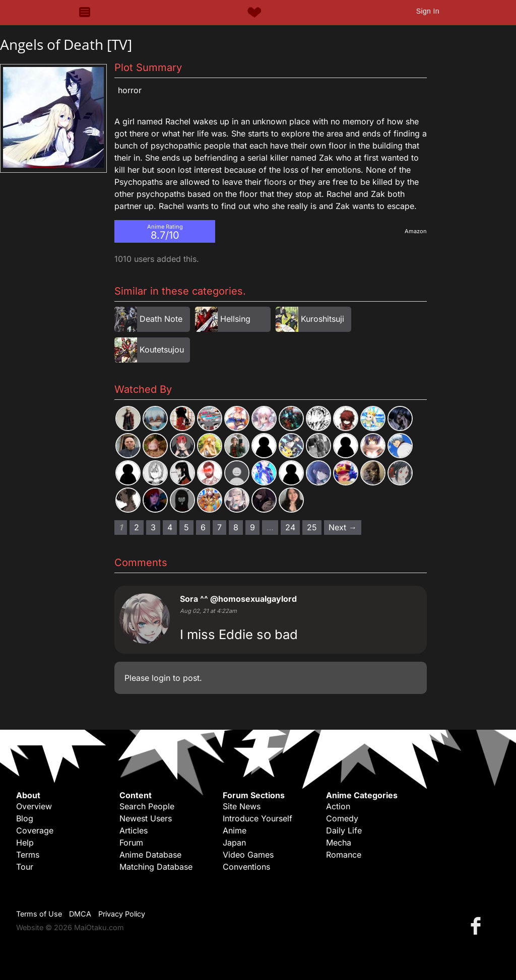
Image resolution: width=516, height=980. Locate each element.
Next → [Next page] (343, 527)
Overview (34, 806)
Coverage (35, 830)
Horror (130, 90)
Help (25, 843)
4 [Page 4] (170, 527)
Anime (235, 830)
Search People (147, 806)
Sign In (428, 11)
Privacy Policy (122, 914)
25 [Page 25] (312, 527)
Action (338, 806)
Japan (234, 843)
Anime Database (150, 855)
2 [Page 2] (137, 527)
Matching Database (156, 867)
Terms (28, 855)
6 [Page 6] (203, 527)
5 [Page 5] (186, 527)
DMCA (80, 914)
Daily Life (344, 830)
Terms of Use (39, 914)
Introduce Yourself (257, 818)
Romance (344, 855)
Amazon (416, 231)
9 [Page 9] (252, 527)
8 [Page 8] (236, 527)
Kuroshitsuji (322, 319)
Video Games (248, 855)
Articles (134, 830)
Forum (131, 843)
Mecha (339, 843)
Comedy (342, 818)
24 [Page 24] (290, 527)
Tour (25, 867)
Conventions (246, 867)
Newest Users (146, 818)
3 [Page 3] (153, 527)
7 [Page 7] (219, 527)
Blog (25, 818)
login (161, 678)
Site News (242, 806)
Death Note (161, 319)
